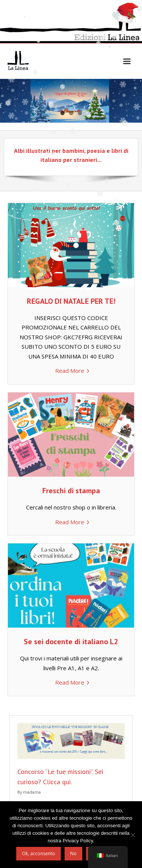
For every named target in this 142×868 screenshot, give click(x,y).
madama (32, 792)
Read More (70, 371)
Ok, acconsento (39, 853)
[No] (133, 835)
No (73, 853)
